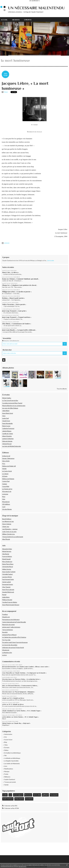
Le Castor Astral (7, 471)
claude (4, 698)
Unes (4, 499)
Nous (4, 497)
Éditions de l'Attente (8, 479)
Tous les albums (62, 389)
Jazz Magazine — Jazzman (10, 529)
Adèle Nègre (6, 597)
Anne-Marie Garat (8, 413)
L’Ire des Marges (7, 509)
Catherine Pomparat (8, 428)
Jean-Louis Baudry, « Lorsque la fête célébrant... (19, 330)
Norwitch (5, 632)
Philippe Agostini (7, 600)
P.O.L (4, 464)
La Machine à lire (7, 653)
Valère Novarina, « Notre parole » (14, 304)
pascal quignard (18, 795)
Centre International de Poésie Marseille (14, 622)
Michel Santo (7, 723)
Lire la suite (51, 261)
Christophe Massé (8, 567)
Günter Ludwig (7, 582)
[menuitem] (5, 19)
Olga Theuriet (6, 587)
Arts (5, 737)
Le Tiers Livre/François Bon (10, 400)
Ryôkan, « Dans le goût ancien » (13, 298)
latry (4, 686)
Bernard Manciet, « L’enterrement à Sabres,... (23, 686)
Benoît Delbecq (7, 519)
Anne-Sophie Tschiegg (9, 572)
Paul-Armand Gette (8, 579)
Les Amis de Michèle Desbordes (12, 446)
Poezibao (5, 614)
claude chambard (8, 711)
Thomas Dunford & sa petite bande (13, 537)
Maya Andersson (7, 562)
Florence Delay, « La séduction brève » (28, 679)
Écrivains (7, 748)
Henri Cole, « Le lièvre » (11, 272)
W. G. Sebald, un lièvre (17, 698)
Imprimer (6, 243)
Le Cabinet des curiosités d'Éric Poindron (14, 637)
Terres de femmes (8, 630)
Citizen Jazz (6, 527)
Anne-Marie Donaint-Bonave (11, 605)
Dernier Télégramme (8, 458)
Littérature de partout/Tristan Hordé (13, 648)
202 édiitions (6, 504)
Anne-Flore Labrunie (8, 590)
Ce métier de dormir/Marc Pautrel (12, 403)
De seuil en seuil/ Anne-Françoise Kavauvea (15, 642)
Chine (6, 745)
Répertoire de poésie (8, 625)
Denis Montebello (7, 423)
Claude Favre (6, 421)
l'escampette (54, 795)
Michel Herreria (7, 551)
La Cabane (5, 474)
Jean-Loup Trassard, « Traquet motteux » (17, 317)
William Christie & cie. (9, 534)
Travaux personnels (10, 782)
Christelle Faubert (7, 574)
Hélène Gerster (7, 569)
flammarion (28, 795)
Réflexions (7, 777)
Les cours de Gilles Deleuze (10, 408)
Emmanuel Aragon (8, 584)
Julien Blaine (6, 411)
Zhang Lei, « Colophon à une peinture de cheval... (20, 285)
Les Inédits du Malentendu (12, 764)
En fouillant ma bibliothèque (12, 753)
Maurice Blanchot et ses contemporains (14, 406)
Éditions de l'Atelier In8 (9, 466)
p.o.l (10, 795)
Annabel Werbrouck (8, 592)
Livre (6, 766)
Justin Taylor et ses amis (9, 532)
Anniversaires (8, 734)
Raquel (4, 595)
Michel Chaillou (7, 398)
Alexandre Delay (7, 549)
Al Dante (5, 476)
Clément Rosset (7, 444)
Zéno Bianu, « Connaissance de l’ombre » (17, 324)
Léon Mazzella (7, 673)
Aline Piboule (6, 539)
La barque (5, 494)
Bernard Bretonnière (9, 667)
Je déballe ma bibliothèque (12, 758)
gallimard (45, 795)
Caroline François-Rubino (10, 602)
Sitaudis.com (6, 617)
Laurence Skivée (7, 577)
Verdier (4, 469)
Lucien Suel (5, 418)
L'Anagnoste (6, 650)
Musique (7, 771)
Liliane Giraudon (7, 436)
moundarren (29, 799)
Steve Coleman (7, 524)
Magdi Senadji (6, 559)
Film (5, 756)
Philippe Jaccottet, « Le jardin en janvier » (17, 292)
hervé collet (37, 795)
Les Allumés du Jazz (8, 521)
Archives (16, 20)
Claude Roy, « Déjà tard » (22, 723)
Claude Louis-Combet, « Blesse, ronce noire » (35, 667)
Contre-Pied (6, 481)
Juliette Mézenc (7, 431)
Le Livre (4, 655)
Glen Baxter (6, 554)
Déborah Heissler (7, 441)
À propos (28, 20)
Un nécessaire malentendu (36, 8)
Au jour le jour (8, 740)
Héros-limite (6, 461)
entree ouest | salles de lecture (11, 627)
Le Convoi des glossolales (10, 645)
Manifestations (9, 769)
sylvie (4, 704)
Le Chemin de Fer (7, 489)
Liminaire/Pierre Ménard (9, 635)
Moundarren (6, 502)
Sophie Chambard (10, 779)
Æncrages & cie (7, 491)
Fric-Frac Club (6, 640)
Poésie (6, 774)
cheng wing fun (19, 799)
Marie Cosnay (6, 426)
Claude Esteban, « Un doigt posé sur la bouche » (31, 673)
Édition (6, 750)
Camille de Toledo (8, 434)
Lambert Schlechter (8, 439)
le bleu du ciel (6, 456)
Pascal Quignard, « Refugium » (25, 692)
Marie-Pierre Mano (8, 564)
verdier (5, 795)
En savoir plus (23, 866)
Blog (6, 742)
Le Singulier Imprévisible (11, 761)
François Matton (7, 556)
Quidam (5, 484)
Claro (4, 416)
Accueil (4, 20)
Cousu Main (6, 486)
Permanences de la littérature (11, 620)
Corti (4, 507)
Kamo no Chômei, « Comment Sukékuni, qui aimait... (21, 279)
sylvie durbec (7, 717)
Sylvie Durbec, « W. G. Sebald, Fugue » (29, 711)
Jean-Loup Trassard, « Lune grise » (14, 311)
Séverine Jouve (7, 679)
